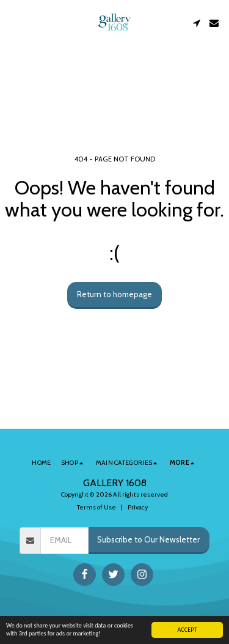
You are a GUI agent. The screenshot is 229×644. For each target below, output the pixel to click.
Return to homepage (114, 294)
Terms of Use (96, 507)
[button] (13, 23)
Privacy (138, 507)
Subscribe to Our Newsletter (148, 539)
